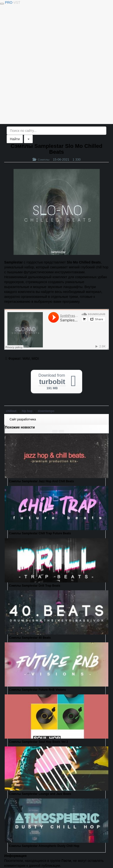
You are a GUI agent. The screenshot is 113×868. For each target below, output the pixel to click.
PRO (13, 2)
